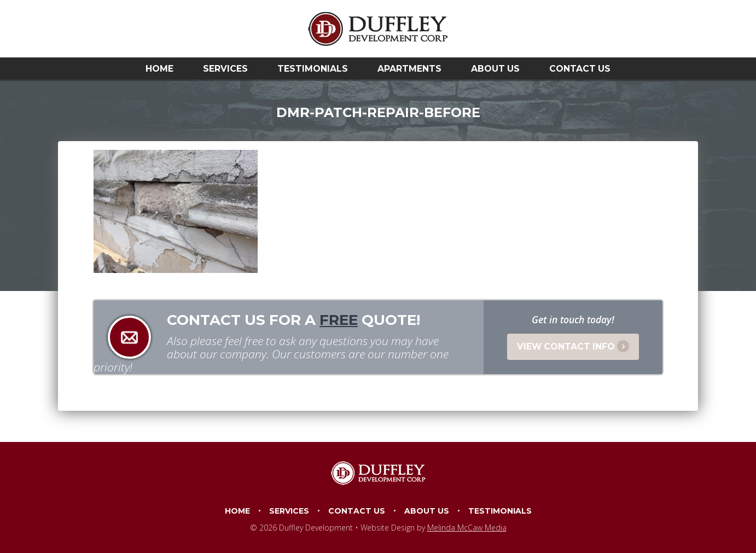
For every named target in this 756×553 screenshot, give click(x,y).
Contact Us (580, 69)
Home (159, 69)
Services (225, 69)
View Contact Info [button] (573, 346)
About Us (495, 69)
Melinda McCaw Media (467, 528)
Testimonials (313, 69)
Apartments (409, 69)
